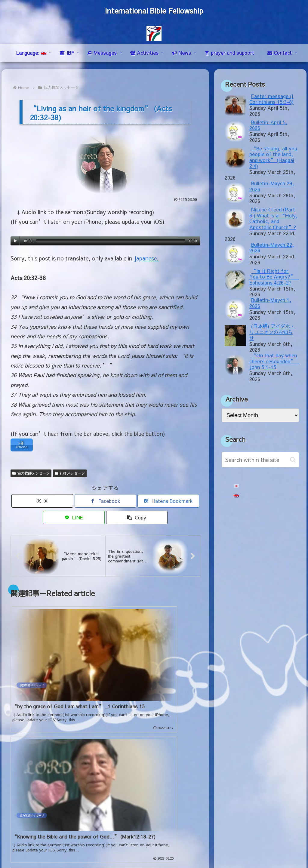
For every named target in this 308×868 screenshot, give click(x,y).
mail (15, 811)
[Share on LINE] (74, 519)
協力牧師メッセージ (31, 475)
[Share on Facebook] (105, 502)
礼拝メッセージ (70, 475)
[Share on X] (42, 502)
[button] (137, 519)
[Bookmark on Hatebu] (168, 502)
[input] (260, 460)
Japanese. (146, 258)
